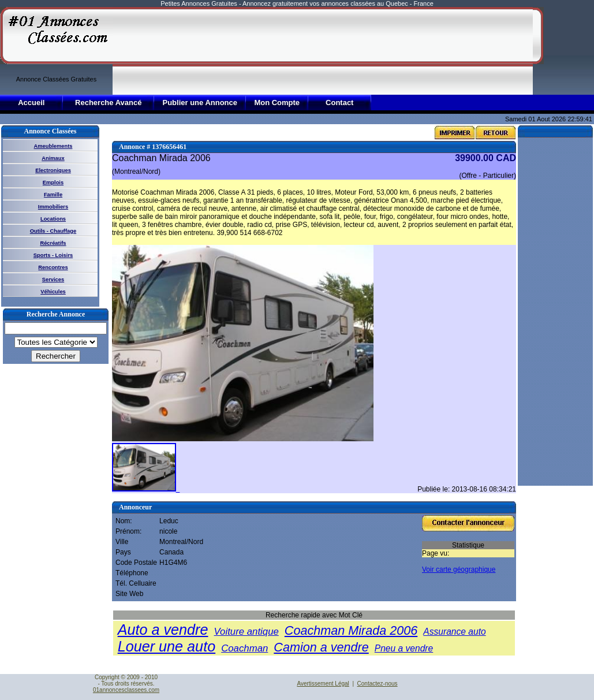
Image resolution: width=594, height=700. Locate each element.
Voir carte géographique (459, 569)
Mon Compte (277, 103)
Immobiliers (53, 207)
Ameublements (53, 146)
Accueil (31, 103)
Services (53, 280)
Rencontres (53, 267)
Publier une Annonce (200, 103)
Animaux (53, 158)
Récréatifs (53, 243)
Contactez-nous (378, 684)
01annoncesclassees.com (126, 690)
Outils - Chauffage (53, 231)
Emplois (53, 183)
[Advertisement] (165, 50)
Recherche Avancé (108, 103)
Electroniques (53, 170)
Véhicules (53, 292)
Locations (53, 219)
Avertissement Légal (323, 684)
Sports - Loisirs (53, 255)
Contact (339, 103)
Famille (53, 195)
